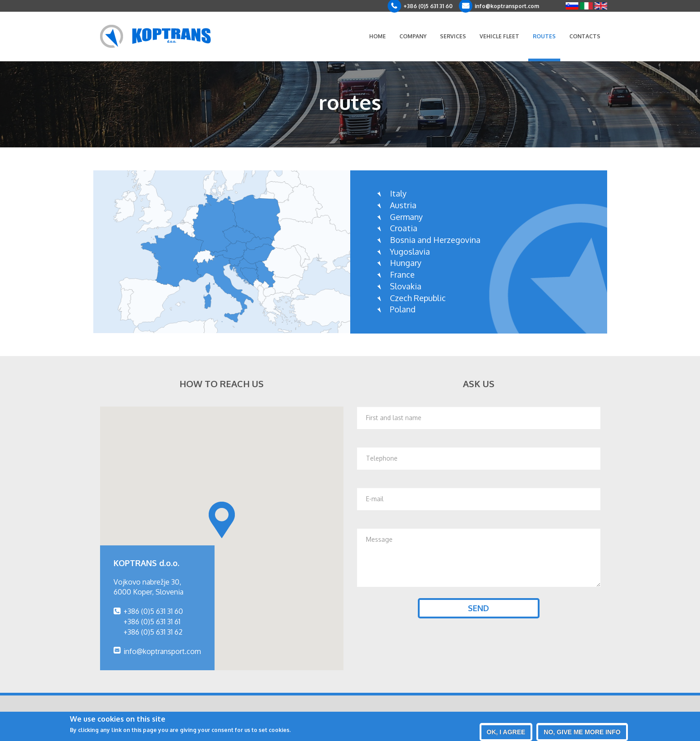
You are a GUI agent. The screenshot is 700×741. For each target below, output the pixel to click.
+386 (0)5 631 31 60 (428, 6)
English (601, 6)
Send (478, 608)
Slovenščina (572, 6)
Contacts (585, 36)
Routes (544, 36)
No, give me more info (582, 732)
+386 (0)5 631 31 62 (153, 632)
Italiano (586, 6)
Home (377, 36)
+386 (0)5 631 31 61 (152, 622)
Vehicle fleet (499, 36)
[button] (222, 520)
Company (413, 36)
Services (453, 36)
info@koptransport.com (507, 6)
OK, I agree (506, 732)
